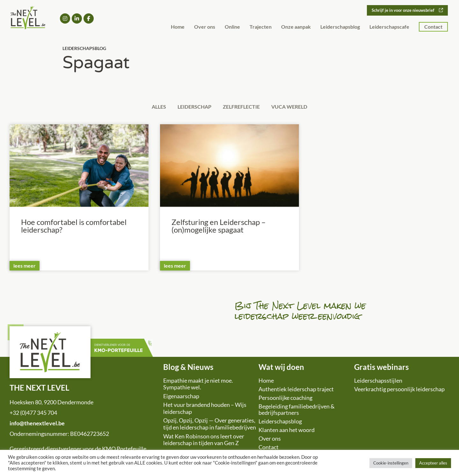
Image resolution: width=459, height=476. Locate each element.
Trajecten (261, 27)
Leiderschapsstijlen (378, 381)
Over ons (205, 27)
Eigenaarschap (181, 397)
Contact (433, 27)
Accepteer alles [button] (433, 463)
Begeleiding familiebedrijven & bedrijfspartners (297, 410)
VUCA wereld (295, 107)
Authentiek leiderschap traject (296, 390)
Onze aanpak (296, 27)
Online (232, 27)
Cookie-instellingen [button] (391, 463)
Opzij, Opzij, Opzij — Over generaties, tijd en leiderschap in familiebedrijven (210, 425)
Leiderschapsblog (340, 27)
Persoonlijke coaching (285, 399)
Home (178, 27)
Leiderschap (193, 107)
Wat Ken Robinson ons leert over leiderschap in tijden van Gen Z (204, 441)
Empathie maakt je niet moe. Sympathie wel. (198, 385)
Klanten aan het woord (287, 431)
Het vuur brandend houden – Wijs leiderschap (205, 409)
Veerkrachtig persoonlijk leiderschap (399, 390)
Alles (154, 107)
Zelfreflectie (243, 107)
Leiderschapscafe (389, 27)
